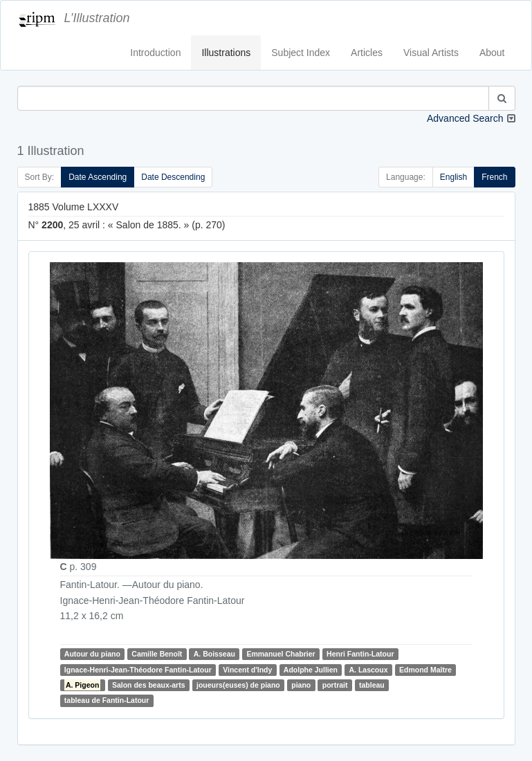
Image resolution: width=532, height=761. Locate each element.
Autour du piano (92, 654)
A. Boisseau (214, 654)
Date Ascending (98, 177)
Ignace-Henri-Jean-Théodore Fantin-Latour (138, 670)
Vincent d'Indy (247, 670)
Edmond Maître (425, 670)
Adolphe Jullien (311, 670)
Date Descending (173, 177)
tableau (372, 685)
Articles (367, 53)
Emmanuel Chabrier (281, 654)
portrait (335, 685)
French (494, 177)
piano (301, 685)
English (453, 177)
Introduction (155, 53)
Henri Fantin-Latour (360, 654)
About (492, 53)
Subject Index (301, 53)
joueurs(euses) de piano (238, 685)
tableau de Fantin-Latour (107, 700)
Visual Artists (431, 53)
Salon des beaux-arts (149, 685)
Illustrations (226, 53)
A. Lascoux (369, 670)
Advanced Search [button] (465, 118)
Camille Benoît (157, 654)
